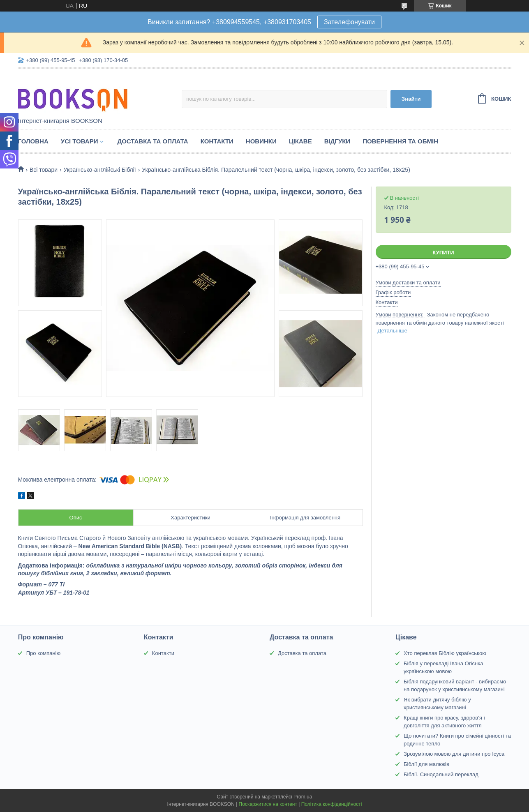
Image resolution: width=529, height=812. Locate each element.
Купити (443, 253)
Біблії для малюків (426, 764)
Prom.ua (303, 797)
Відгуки (337, 141)
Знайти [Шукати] (411, 99)
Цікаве (300, 141)
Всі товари (44, 170)
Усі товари (80, 141)
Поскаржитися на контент (268, 804)
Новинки (261, 141)
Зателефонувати (349, 22)
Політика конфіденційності (332, 804)
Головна (33, 141)
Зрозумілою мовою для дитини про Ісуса (454, 754)
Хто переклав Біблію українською (445, 653)
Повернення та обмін (400, 141)
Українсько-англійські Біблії (99, 170)
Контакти (217, 141)
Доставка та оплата (152, 141)
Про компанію (44, 653)
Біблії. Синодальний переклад (441, 774)
